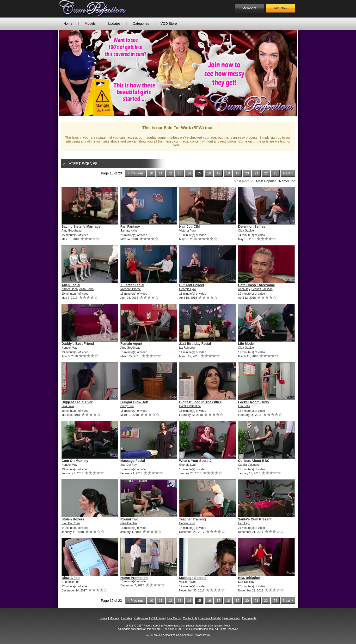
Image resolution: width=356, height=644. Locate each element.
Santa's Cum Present (255, 519)
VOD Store (169, 24)
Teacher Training (193, 519)
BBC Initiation (249, 578)
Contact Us (190, 618)
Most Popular (266, 181)
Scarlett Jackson (262, 289)
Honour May (69, 348)
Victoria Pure (187, 231)
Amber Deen (70, 289)
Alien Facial (71, 285)
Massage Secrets (193, 578)
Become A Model (210, 618)
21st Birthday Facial (195, 344)
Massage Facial (133, 461)
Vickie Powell (188, 582)
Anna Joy (244, 289)
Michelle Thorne (131, 289)
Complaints (249, 618)
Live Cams (174, 618)
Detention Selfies (252, 227)
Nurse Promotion (134, 578)
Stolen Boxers (73, 519)
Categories (141, 24)
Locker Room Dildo (253, 402)
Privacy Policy (202, 635)
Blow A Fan (71, 578)
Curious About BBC (254, 461)
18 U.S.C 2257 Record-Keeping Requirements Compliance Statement (167, 626)
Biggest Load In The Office (200, 402)
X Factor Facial (132, 285)
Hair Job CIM (190, 227)
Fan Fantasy (130, 227)
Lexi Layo (68, 406)
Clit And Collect (192, 285)
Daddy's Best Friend (78, 344)
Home (68, 24)
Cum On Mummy (75, 461)
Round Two (129, 519)
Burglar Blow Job (134, 402)
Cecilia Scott (187, 523)
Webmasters (231, 618)
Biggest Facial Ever (77, 402)
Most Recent (243, 181)
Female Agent (131, 344)
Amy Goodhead (71, 231)
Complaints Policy (220, 626)
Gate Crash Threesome (256, 285)
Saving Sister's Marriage (81, 227)
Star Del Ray (129, 465)
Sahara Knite (129, 231)
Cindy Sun (127, 406)
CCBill (150, 635)
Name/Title (287, 181)
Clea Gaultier (246, 231)
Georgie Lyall (188, 289)
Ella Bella (244, 406)
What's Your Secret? (195, 461)
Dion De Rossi (71, 523)
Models (90, 24)
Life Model (246, 344)
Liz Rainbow (187, 348)
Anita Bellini (87, 289)
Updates (114, 24)
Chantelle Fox (70, 582)
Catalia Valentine (190, 406)
